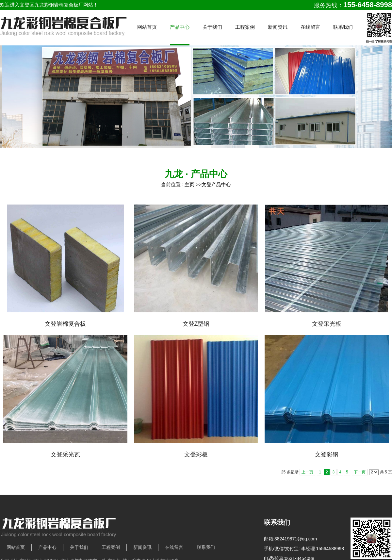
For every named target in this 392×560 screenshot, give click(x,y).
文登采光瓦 (65, 454)
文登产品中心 (216, 184)
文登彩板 (196, 454)
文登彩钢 (327, 454)
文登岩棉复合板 (65, 324)
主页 (189, 184)
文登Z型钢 (196, 324)
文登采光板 (327, 324)
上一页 (307, 472)
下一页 (360, 472)
